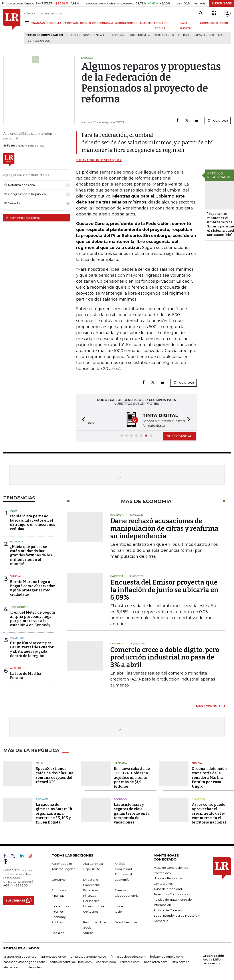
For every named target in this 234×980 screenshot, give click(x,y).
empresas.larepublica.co (88, 956)
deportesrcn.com (41, 967)
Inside (119, 906)
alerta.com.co (13, 967)
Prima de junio (204, 35)
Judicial (16, 576)
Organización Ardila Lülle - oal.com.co (213, 959)
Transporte (19, 606)
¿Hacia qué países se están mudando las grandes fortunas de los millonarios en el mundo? (31, 555)
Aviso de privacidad (168, 888)
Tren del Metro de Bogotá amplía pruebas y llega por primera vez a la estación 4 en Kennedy (33, 618)
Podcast (58, 922)
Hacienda (17, 541)
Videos (88, 932)
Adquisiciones (164, 35)
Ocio (118, 911)
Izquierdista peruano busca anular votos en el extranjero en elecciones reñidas (33, 522)
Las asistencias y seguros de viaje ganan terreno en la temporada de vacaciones (132, 813)
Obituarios (91, 911)
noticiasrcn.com (156, 961)
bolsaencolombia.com (166, 956)
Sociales (42, 799)
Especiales (91, 890)
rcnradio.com (130, 961)
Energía (184, 35)
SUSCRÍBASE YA (179, 436)
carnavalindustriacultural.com (71, 961)
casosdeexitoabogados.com (24, 961)
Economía (117, 35)
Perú (13, 510)
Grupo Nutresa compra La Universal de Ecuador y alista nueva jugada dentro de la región (32, 649)
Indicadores (60, 906)
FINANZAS (38, 23)
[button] (82, 420)
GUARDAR (217, 121)
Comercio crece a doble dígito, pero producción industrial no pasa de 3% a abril (165, 657)
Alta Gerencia (93, 863)
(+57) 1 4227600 (15, 885)
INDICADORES (209, 23)
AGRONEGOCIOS (126, 23)
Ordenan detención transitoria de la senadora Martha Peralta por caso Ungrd (209, 777)
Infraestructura (94, 906)
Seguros (120, 799)
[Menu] (27, 23)
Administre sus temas (23, 218)
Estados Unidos (39, 41)
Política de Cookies (168, 910)
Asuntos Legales (63, 869)
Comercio (199, 799)
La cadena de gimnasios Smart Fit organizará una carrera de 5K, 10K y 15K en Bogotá (54, 813)
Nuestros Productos (168, 878)
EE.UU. (40, 763)
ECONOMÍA (54, 23)
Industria (17, 637)
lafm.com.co (181, 961)
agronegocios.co (54, 956)
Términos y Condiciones (171, 894)
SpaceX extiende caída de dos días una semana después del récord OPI (55, 775)
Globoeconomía (127, 895)
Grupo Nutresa (139, 35)
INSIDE (224, 23)
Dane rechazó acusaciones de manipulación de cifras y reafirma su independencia (164, 528)
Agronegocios (62, 863)
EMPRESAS (71, 23)
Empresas (59, 890)
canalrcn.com (106, 961)
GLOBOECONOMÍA (101, 23)
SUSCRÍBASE (222, 3)
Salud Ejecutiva (126, 922)
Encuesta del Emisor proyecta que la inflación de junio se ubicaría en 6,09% (164, 589)
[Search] (201, 13)
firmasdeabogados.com (128, 956)
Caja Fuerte (92, 869)
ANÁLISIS (146, 23)
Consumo (59, 879)
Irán (221, 35)
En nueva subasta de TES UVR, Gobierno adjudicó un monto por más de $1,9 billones (132, 777)
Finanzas (58, 895)
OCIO (83, 23)
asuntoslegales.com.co (20, 956)
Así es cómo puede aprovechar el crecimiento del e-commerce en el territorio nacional (209, 813)
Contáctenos (163, 883)
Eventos (121, 890)
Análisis (16, 668)
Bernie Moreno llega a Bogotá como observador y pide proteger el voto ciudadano (32, 588)
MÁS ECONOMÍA (208, 706)
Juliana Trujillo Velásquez (99, 160)
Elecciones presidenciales (88, 35)
